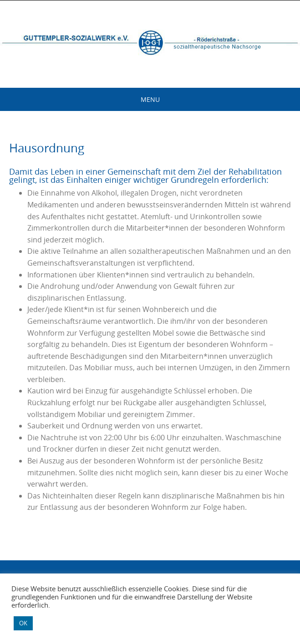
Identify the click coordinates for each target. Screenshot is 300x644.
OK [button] (23, 623)
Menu (150, 99)
